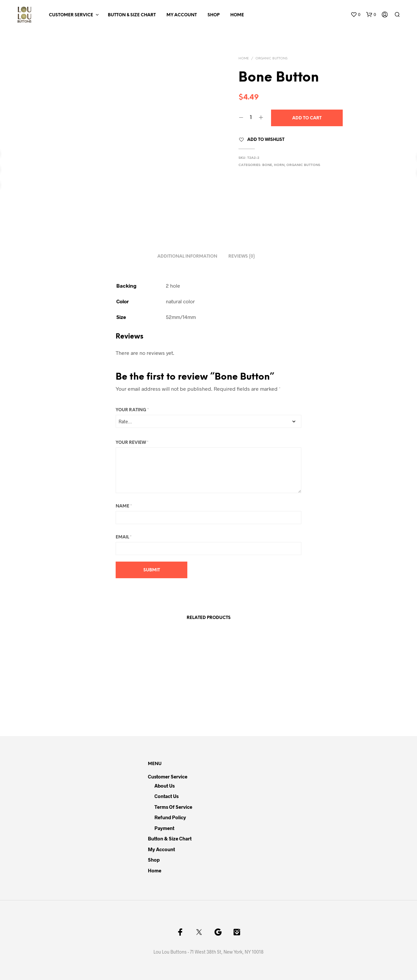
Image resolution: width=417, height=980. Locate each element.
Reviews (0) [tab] (242, 256)
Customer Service (71, 15)
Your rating (132, 410)
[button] (355, 15)
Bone (267, 165)
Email (124, 537)
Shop (214, 15)
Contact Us (166, 796)
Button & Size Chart (132, 15)
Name (124, 506)
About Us (165, 786)
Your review (132, 443)
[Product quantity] (251, 118)
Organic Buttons (271, 59)
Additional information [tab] (187, 256)
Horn (279, 165)
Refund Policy (170, 817)
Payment (164, 828)
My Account (182, 15)
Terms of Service (173, 807)
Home (237, 15)
